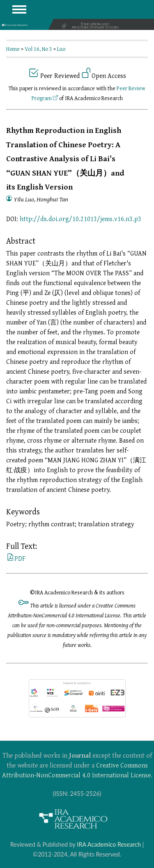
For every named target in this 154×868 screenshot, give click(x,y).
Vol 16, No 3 (38, 49)
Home (13, 49)
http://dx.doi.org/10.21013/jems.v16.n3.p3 (80, 219)
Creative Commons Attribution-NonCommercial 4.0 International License (76, 770)
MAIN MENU (19, 9)
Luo (61, 49)
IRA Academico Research (109, 844)
